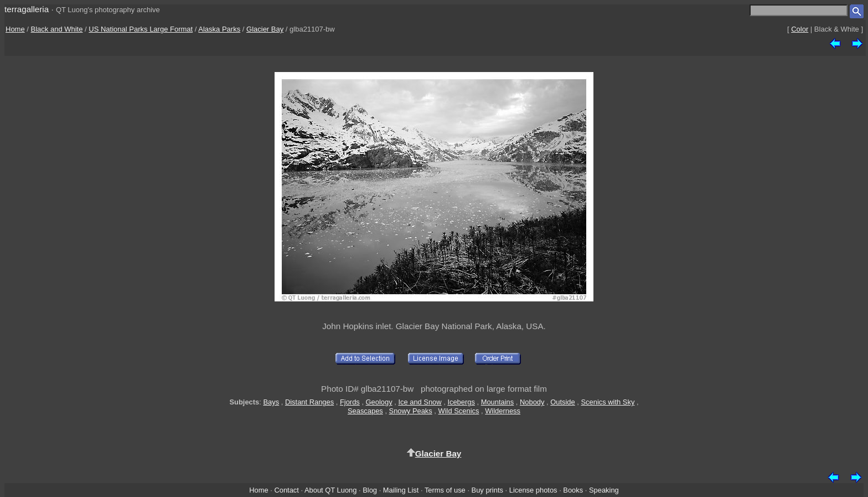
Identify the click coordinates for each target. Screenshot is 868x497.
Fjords (350, 402)
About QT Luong (330, 490)
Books (573, 490)
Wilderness (503, 411)
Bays (271, 402)
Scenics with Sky (608, 402)
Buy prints (487, 490)
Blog (370, 490)
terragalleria (27, 9)
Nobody (532, 402)
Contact (286, 490)
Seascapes (365, 411)
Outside (562, 402)
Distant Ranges (309, 402)
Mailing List (401, 490)
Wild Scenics (459, 411)
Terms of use (445, 490)
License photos (533, 490)
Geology (379, 402)
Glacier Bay (265, 29)
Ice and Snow (420, 402)
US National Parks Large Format (141, 29)
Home (15, 29)
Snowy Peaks (411, 411)
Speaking (604, 490)
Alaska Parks (219, 29)
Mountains (498, 402)
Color (800, 29)
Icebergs (461, 402)
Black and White (57, 29)
